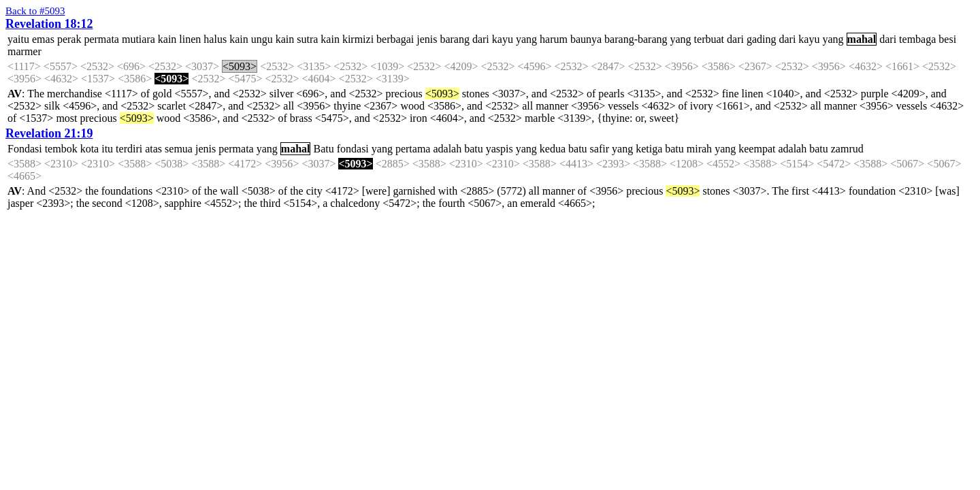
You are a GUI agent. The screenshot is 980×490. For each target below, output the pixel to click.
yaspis (500, 149)
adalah (447, 149)
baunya (586, 39)
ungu (262, 39)
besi (947, 39)
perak (69, 39)
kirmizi (358, 39)
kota (90, 149)
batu (474, 149)
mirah (699, 149)
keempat (757, 149)
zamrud (847, 149)
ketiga (649, 149)
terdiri (129, 149)
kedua (553, 149)
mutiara (138, 39)
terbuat (709, 39)
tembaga (917, 39)
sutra (307, 39)
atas (153, 149)
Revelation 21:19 (49, 133)
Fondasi (25, 149)
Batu (323, 149)
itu (107, 149)
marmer (24, 51)
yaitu (18, 39)
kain (167, 39)
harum (554, 39)
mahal (862, 39)
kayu (503, 39)
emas (43, 39)
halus (215, 39)
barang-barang (636, 39)
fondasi (353, 149)
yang (526, 39)
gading (762, 39)
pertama (413, 149)
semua (179, 149)
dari (481, 39)
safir (600, 149)
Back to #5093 (35, 11)
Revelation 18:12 (49, 24)
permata (101, 39)
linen (190, 39)
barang (455, 39)
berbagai (395, 39)
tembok (61, 149)
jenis (427, 39)
